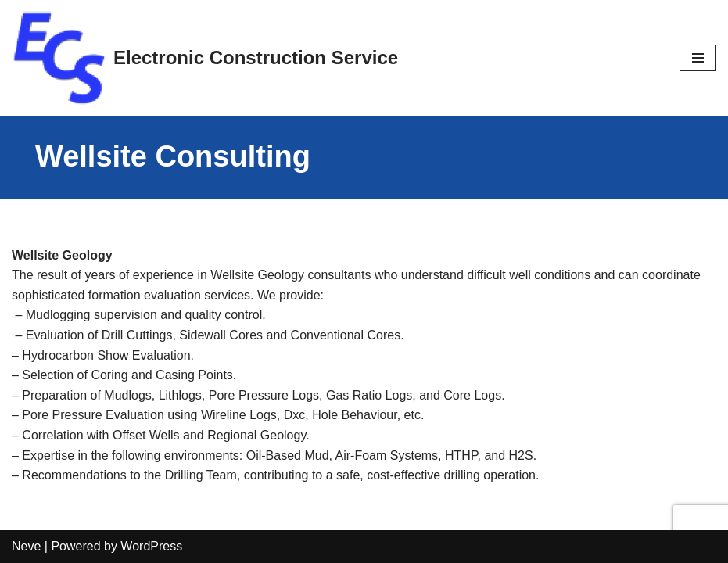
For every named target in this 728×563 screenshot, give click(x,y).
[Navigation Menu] (698, 58)
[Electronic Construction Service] (205, 58)
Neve (26, 546)
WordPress (151, 546)
